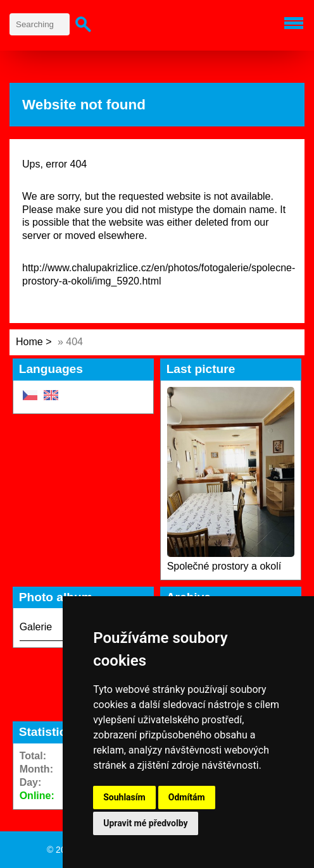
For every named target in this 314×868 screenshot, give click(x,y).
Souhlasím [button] (124, 797)
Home (29, 342)
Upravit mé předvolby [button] (145, 823)
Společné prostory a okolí (224, 566)
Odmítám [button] (187, 797)
